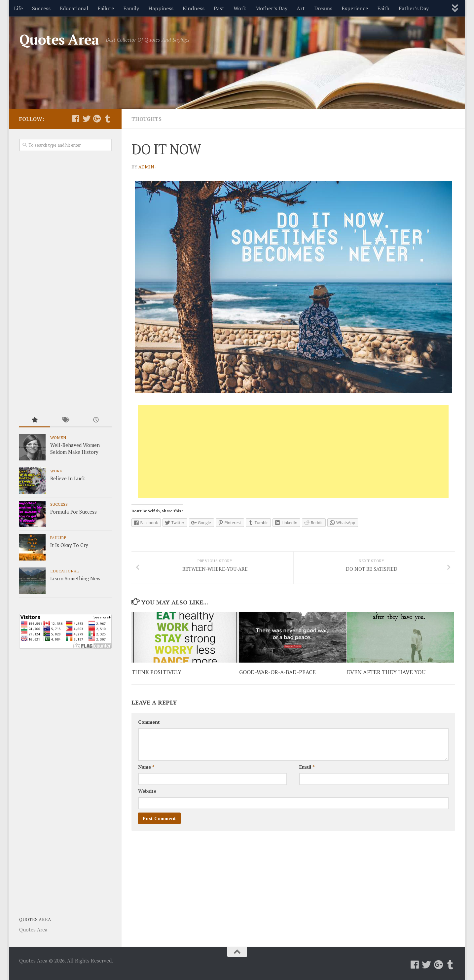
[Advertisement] (293, 452)
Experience (355, 8)
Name (146, 772)
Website (147, 796)
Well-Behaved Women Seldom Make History (75, 448)
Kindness (194, 8)
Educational (74, 8)
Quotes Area (59, 39)
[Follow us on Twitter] (87, 119)
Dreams (323, 8)
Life (18, 8)
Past (219, 8)
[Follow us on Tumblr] (108, 119)
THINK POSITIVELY (157, 677)
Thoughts (147, 119)
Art (301, 8)
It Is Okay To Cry (69, 545)
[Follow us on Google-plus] (97, 119)
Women (58, 437)
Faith (383, 8)
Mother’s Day (271, 8)
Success (41, 8)
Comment (149, 727)
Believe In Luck (68, 478)
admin (146, 167)
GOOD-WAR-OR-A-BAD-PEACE (279, 677)
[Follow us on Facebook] (76, 119)
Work (240, 8)
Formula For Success (73, 512)
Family (131, 8)
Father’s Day (414, 8)
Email (307, 772)
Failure (106, 8)
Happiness (161, 8)
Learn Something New (75, 578)
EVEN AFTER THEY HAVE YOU (386, 677)
